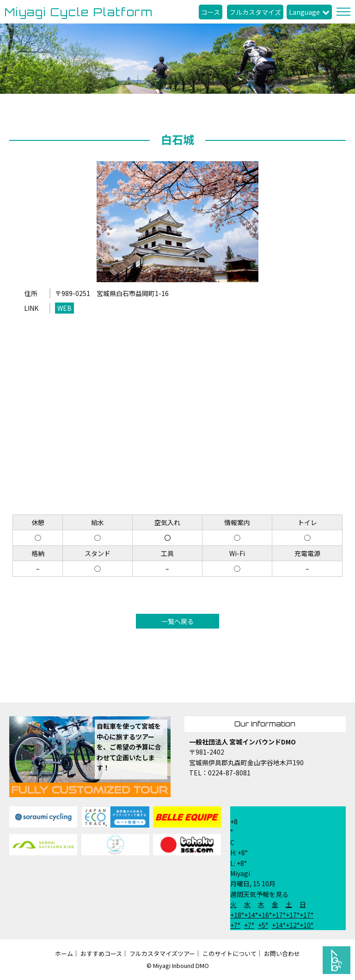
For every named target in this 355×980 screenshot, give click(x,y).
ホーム (64, 953)
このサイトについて (230, 953)
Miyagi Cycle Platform (79, 12)
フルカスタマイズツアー (162, 953)
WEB (64, 308)
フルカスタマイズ (255, 12)
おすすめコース (101, 953)
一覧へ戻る (177, 621)
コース (211, 12)
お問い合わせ (282, 953)
